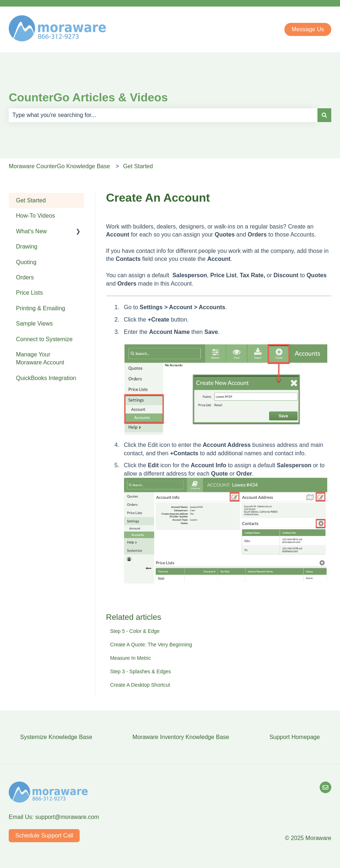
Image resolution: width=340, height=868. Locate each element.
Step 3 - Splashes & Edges (141, 671)
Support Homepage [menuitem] (295, 737)
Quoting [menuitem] (26, 262)
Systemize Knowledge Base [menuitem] (56, 737)
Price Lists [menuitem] (29, 293)
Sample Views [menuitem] (34, 324)
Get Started (138, 166)
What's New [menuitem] (31, 231)
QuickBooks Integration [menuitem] (46, 378)
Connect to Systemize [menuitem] (44, 339)
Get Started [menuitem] (31, 200)
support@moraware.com (67, 817)
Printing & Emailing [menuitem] (41, 308)
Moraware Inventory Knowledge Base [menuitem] (181, 737)
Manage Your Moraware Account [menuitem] (40, 358)
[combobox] (163, 115)
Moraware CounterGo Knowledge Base (59, 166)
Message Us (308, 29)
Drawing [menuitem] (27, 247)
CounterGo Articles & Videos (88, 97)
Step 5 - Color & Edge (135, 631)
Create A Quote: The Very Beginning (151, 645)
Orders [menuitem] (25, 277)
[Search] (324, 115)
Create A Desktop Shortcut (140, 685)
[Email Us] (325, 787)
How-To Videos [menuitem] (35, 216)
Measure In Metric (131, 658)
